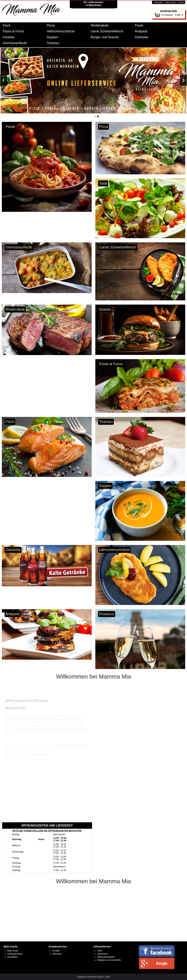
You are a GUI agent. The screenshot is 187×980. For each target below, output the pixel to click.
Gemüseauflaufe (15, 43)
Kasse (181, 2)
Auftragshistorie (15, 954)
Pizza (51, 25)
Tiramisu (53, 43)
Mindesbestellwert (106, 957)
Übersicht (57, 954)
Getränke (142, 37)
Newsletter (13, 957)
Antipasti (141, 31)
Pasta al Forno (13, 31)
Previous (3, 80)
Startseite (158, 2)
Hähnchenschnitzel (61, 31)
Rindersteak (100, 25)
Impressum (103, 954)
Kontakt (56, 951)
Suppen (52, 37)
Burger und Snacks (105, 37)
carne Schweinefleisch (107, 31)
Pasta (139, 25)
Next (184, 80)
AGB (99, 951)
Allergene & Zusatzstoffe (109, 960)
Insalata (8, 37)
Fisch (7, 25)
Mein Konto (171, 2)
